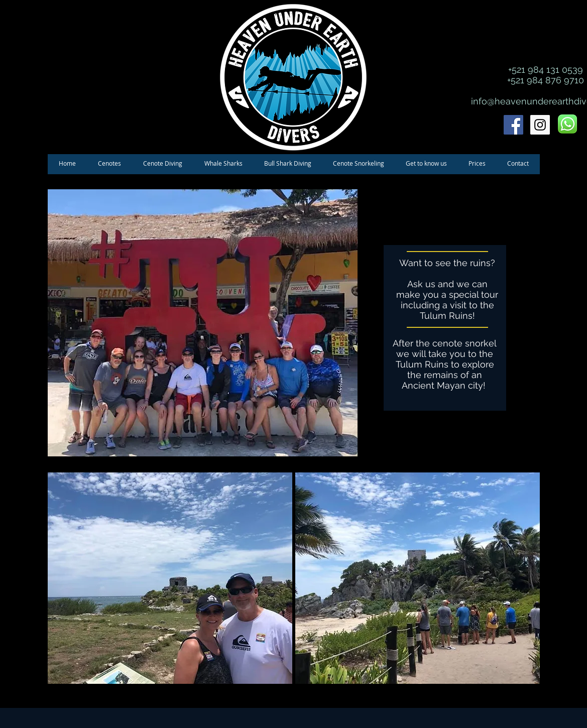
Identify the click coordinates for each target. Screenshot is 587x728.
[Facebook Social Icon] (513, 125)
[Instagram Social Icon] (540, 125)
